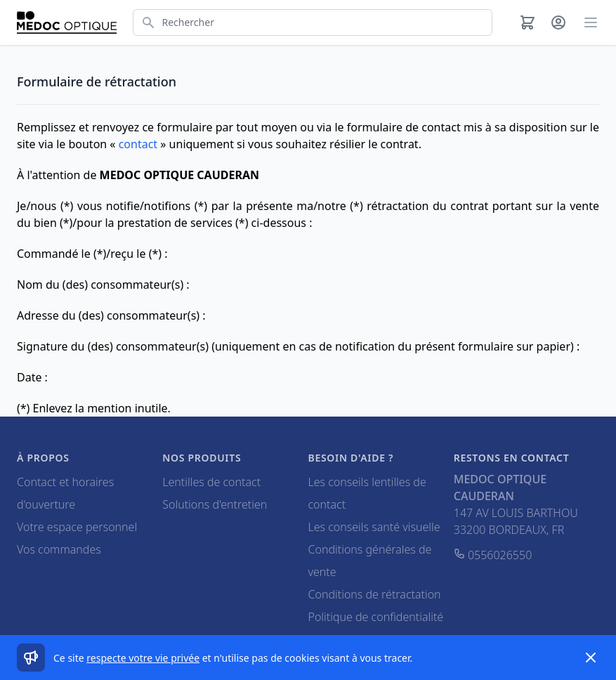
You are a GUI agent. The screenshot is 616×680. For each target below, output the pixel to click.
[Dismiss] (591, 658)
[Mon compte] (558, 22)
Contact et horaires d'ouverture (65, 493)
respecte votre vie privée (143, 658)
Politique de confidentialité (376, 617)
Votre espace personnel (77, 527)
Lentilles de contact (211, 482)
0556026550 (493, 555)
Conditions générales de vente (370, 561)
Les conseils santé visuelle (374, 527)
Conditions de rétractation (375, 594)
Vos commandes (59, 549)
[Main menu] (591, 22)
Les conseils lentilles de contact (367, 493)
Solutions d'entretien (215, 504)
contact (138, 144)
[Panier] (527, 22)
